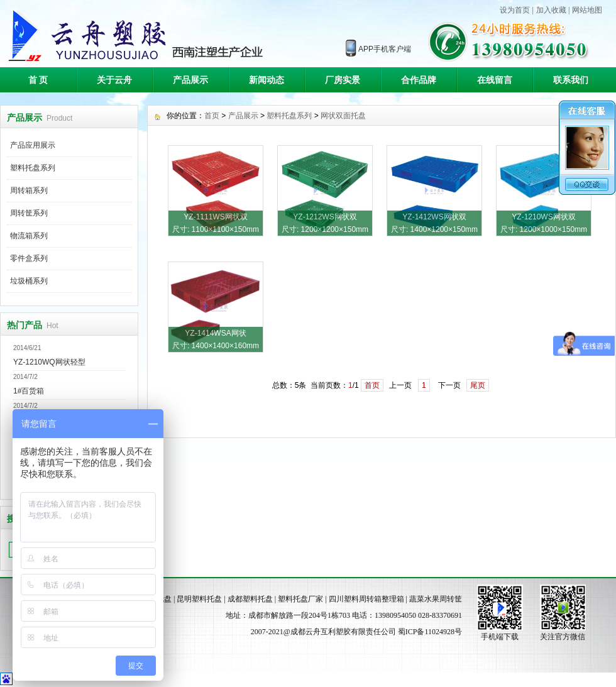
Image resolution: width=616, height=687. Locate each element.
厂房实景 (343, 80)
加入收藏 (551, 10)
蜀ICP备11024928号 (430, 632)
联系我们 (571, 80)
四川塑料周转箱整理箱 (366, 599)
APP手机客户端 (385, 49)
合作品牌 (419, 80)
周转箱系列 (29, 190)
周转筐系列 (29, 213)
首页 (212, 116)
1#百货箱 (29, 391)
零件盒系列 (29, 258)
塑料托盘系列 (33, 168)
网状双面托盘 (343, 116)
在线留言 (495, 80)
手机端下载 (500, 637)
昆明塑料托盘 (199, 599)
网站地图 (587, 10)
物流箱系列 (29, 236)
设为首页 (515, 10)
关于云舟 (114, 80)
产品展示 (190, 80)
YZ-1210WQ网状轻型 (49, 362)
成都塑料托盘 (250, 599)
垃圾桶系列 (29, 281)
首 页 (38, 80)
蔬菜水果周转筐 (436, 599)
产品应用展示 (33, 145)
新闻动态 (267, 80)
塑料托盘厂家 (300, 599)
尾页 (478, 385)
